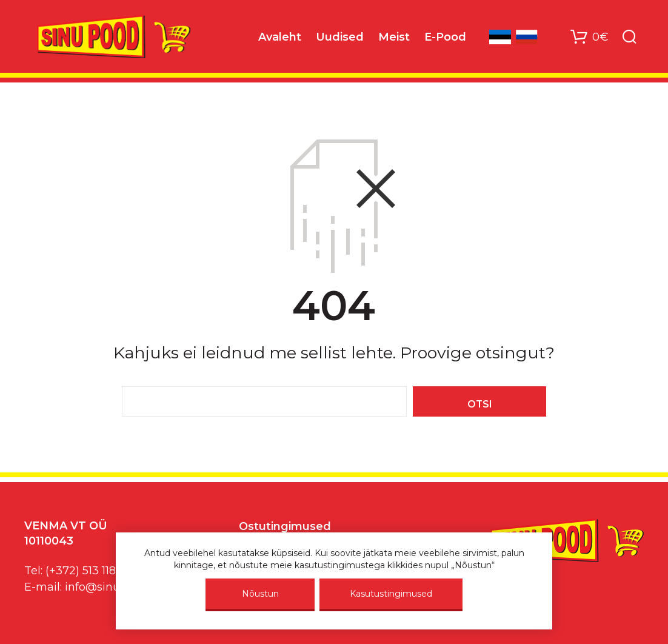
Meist (394, 37)
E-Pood (445, 37)
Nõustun (260, 594)
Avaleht (280, 37)
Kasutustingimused (391, 594)
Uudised (340, 37)
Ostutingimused (285, 526)
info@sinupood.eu (114, 587)
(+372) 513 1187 (84, 571)
